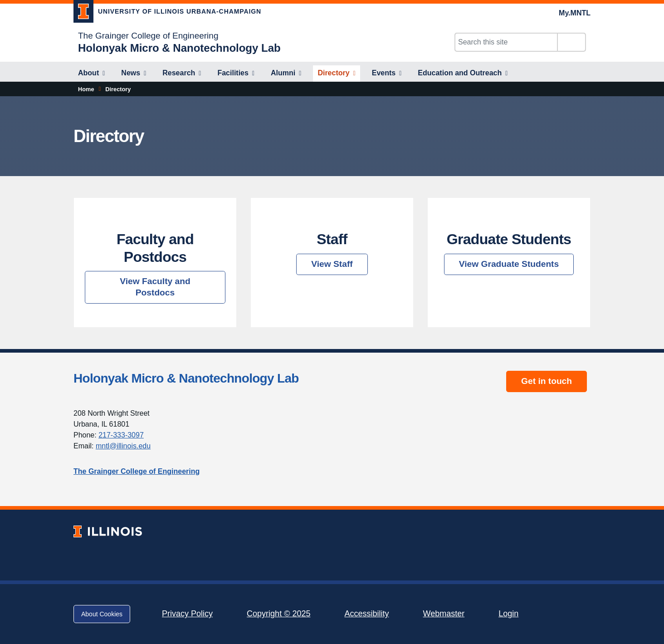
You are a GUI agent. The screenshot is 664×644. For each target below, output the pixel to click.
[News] (134, 74)
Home (86, 89)
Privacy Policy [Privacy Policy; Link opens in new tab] (187, 614)
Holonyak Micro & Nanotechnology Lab (186, 378)
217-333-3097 (121, 435)
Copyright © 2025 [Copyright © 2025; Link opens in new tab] (278, 614)
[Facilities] (236, 74)
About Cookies (102, 614)
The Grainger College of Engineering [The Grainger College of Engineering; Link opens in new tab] (148, 36)
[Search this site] (506, 42)
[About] (91, 74)
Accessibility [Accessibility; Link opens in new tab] (366, 614)
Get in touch (547, 381)
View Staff (332, 264)
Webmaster (444, 614)
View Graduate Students (509, 264)
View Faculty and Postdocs (155, 287)
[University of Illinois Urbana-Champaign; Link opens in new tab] (167, 13)
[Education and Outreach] (463, 74)
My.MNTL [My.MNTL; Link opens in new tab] (575, 13)
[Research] (182, 74)
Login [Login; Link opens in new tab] (508, 614)
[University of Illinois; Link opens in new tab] (108, 531)
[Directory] (336, 74)
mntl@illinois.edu (123, 446)
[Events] (387, 74)
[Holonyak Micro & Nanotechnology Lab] (179, 48)
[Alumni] (286, 74)
